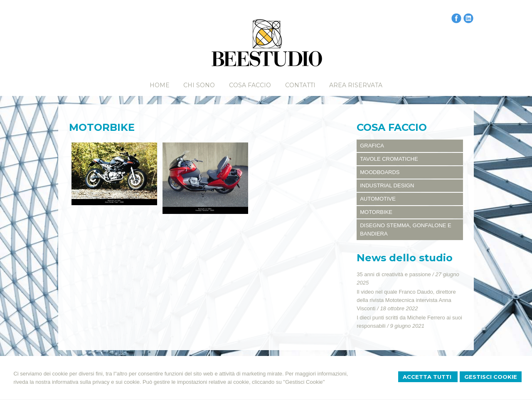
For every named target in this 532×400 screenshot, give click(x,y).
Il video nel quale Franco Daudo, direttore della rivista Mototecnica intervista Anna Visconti (406, 300)
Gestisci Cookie (491, 377)
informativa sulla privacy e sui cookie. (97, 382)
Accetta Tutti (428, 377)
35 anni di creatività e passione (394, 274)
